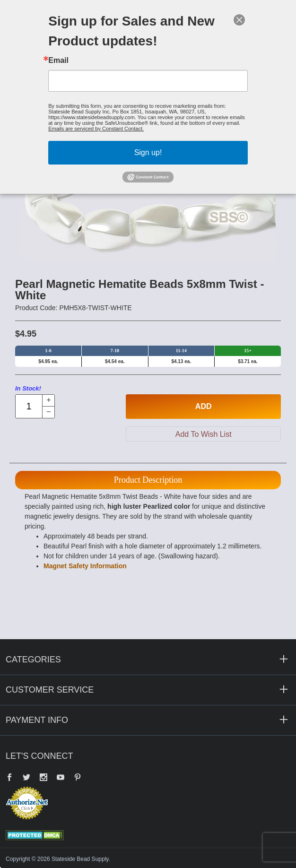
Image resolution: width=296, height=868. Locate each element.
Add (204, 406)
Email (58, 61)
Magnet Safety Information (85, 566)
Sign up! (148, 152)
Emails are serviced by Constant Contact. (96, 129)
